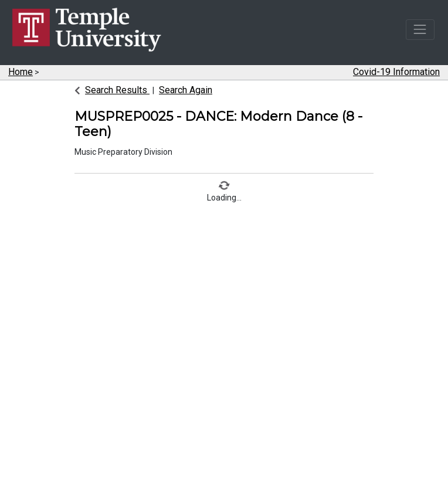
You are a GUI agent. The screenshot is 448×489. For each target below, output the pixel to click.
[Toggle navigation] (420, 30)
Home (21, 72)
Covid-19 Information (396, 72)
